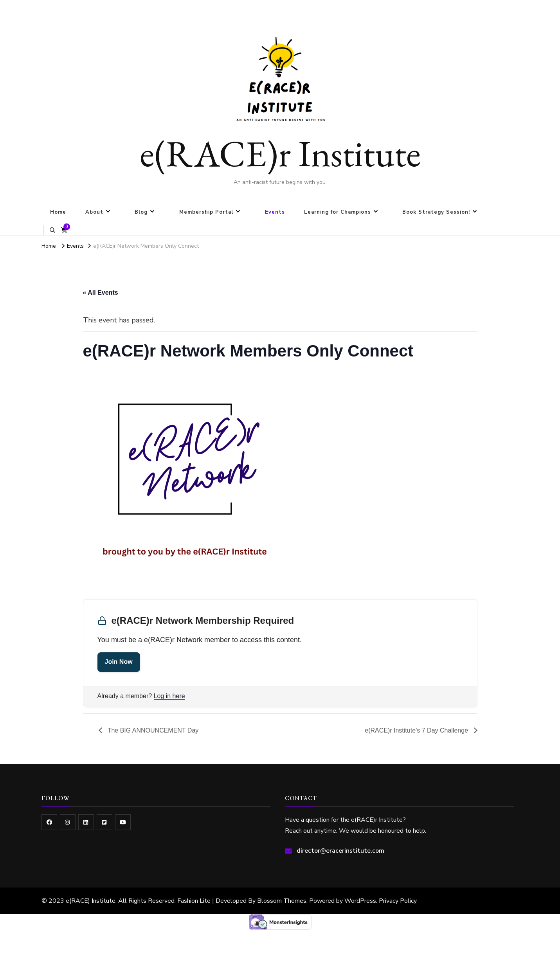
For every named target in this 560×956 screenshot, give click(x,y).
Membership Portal (206, 212)
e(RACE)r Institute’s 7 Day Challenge (417, 730)
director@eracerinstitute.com (340, 851)
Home (58, 212)
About (94, 212)
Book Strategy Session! (436, 212)
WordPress (360, 901)
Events (275, 212)
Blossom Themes (282, 901)
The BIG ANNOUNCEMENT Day (152, 730)
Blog (141, 212)
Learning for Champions (338, 212)
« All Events (101, 293)
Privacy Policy (398, 901)
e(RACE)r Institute (280, 153)
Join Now (119, 662)
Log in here (169, 696)
